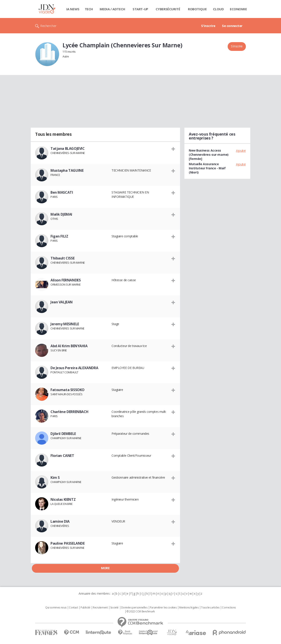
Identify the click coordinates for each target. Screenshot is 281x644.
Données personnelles (134, 608)
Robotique (197, 9)
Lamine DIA (60, 521)
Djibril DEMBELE (63, 434)
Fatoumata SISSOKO (68, 390)
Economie (238, 9)
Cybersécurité (168, 9)
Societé (114, 608)
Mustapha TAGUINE (67, 170)
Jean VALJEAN (62, 302)
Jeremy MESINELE (65, 324)
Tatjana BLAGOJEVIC (68, 148)
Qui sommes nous (56, 608)
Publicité (85, 608)
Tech (89, 9)
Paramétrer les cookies (163, 608)
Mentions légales (189, 608)
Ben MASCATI (62, 192)
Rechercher (48, 26)
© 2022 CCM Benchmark (141, 612)
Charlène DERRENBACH (69, 412)
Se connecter (232, 26)
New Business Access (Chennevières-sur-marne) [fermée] (209, 155)
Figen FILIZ (59, 236)
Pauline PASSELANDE (68, 543)
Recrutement (100, 608)
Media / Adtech (112, 9)
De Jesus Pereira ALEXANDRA (74, 368)
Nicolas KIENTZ (63, 499)
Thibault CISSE (62, 258)
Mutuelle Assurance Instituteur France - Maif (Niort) (207, 168)
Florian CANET (62, 456)
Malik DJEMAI (61, 214)
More (105, 568)
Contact (73, 608)
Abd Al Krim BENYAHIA (69, 346)
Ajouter (241, 151)
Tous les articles (210, 608)
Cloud (218, 9)
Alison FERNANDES (66, 280)
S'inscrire (208, 26)
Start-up (140, 9)
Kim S (55, 478)
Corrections (229, 608)
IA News (73, 9)
